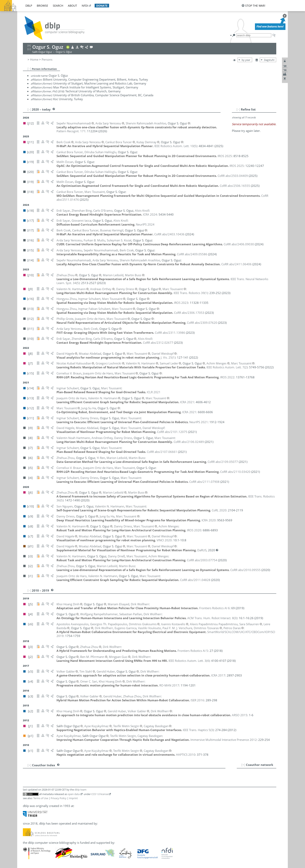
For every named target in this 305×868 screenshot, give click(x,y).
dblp (29, 6)
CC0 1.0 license (100, 794)
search (58, 6)
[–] (29, 69)
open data (74, 794)
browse (42, 6)
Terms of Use (41, 798)
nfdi (85, 6)
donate (102, 6)
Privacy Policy (59, 798)
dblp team (80, 790)
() (176, 146)
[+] (243, 765)
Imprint (73, 798)
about (72, 6)
